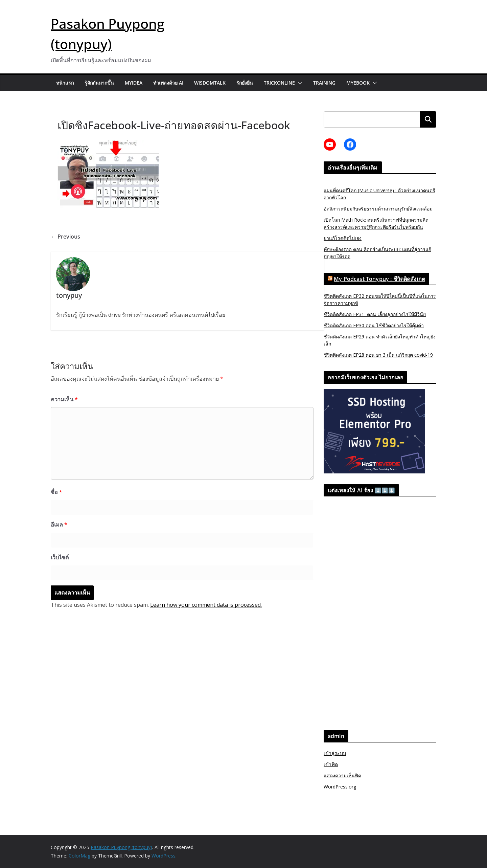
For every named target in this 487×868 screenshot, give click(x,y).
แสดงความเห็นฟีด (342, 775)
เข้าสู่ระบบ (335, 753)
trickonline (279, 83)
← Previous (65, 237)
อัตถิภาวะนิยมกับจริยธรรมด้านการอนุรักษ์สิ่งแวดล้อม (378, 209)
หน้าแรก (65, 83)
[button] (299, 83)
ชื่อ (56, 492)
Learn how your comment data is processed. (206, 605)
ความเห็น (64, 399)
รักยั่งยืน (245, 83)
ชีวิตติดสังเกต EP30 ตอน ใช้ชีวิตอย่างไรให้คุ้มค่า (374, 325)
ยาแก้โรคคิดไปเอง (343, 238)
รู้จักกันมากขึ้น (99, 83)
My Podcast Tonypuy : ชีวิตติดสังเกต (379, 279)
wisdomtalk (210, 83)
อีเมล (59, 525)
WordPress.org (340, 787)
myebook (358, 83)
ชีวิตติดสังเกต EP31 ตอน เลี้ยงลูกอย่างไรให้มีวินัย (375, 314)
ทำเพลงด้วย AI (168, 83)
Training (324, 83)
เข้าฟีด (331, 764)
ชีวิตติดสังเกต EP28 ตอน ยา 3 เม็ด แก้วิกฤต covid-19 (378, 355)
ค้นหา (428, 119)
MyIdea (134, 83)
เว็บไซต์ (60, 557)
